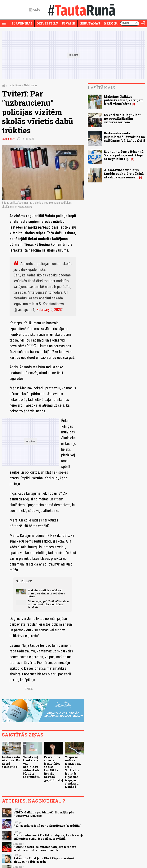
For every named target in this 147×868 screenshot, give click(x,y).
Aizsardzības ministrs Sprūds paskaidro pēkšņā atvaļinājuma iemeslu (124, 174)
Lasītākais (101, 88)
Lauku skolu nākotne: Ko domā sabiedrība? (11, 762)
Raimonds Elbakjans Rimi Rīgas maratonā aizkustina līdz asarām (44, 860)
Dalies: (29, 689)
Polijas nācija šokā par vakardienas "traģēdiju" (47, 826)
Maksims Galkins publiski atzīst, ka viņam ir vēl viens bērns (46, 593)
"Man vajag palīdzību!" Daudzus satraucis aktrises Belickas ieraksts (48, 604)
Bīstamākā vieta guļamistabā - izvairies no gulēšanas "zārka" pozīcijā (125, 137)
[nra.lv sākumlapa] (35, 10)
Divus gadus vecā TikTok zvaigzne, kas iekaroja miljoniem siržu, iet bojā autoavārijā (48, 837)
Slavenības (22, 23)
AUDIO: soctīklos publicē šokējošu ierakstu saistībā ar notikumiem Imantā (45, 848)
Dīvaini (69, 23)
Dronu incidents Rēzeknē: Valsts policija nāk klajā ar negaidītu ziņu (124, 155)
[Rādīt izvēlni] (4, 23)
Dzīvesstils (47, 23)
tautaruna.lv (8, 139)
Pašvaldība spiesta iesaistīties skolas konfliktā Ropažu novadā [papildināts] (53, 769)
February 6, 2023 (49, 310)
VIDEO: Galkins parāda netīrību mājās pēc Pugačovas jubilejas (44, 814)
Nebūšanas (90, 23)
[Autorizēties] (143, 23)
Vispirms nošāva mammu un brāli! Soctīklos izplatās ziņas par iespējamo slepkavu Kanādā (73, 772)
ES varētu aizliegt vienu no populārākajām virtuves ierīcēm (123, 118)
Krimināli (114, 23)
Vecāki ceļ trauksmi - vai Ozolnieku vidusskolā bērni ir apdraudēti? (32, 767)
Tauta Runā (15, 85)
